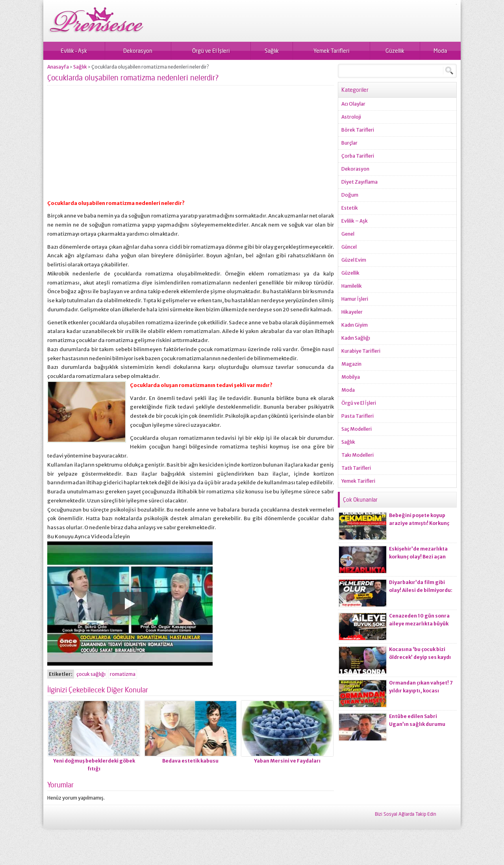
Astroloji (351, 117)
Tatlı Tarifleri (356, 468)
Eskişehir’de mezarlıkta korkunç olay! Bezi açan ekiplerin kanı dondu (418, 557)
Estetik (350, 208)
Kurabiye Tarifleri (361, 351)
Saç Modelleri (357, 429)
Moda (440, 51)
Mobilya (351, 377)
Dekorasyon (138, 51)
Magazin (351, 364)
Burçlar (349, 143)
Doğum (350, 195)
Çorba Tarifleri (358, 156)
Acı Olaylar (353, 104)
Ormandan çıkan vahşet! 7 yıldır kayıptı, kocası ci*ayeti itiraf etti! (421, 691)
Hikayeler (352, 312)
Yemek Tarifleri (331, 51)
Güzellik (395, 51)
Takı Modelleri (358, 455)
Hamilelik (352, 286)
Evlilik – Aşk (74, 51)
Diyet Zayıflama (359, 182)
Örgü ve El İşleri (211, 51)
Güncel (349, 247)
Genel (348, 234)
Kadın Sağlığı (356, 338)
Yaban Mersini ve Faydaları (287, 761)
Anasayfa (58, 67)
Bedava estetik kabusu (190, 761)
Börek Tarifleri (358, 130)
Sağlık (272, 51)
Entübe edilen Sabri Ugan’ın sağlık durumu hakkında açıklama (417, 724)
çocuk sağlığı (91, 674)
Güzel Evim (354, 260)
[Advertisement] (191, 146)
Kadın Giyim (355, 325)
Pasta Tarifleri (358, 416)
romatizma (123, 674)
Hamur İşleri (355, 299)
